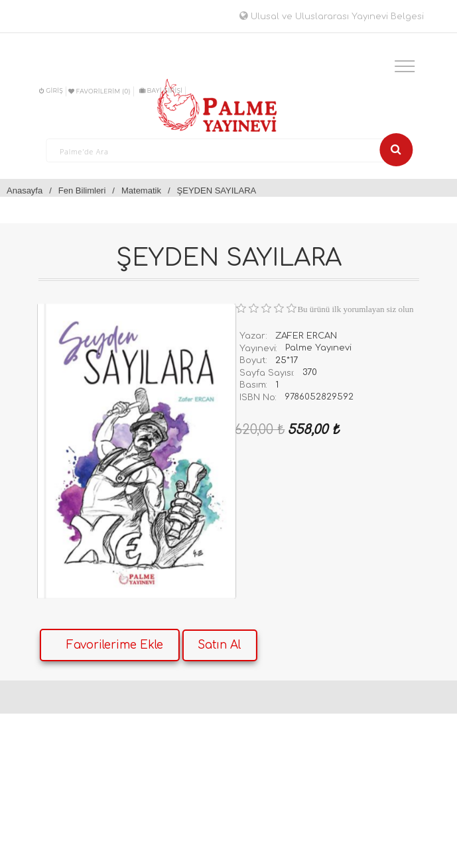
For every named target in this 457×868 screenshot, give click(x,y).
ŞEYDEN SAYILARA (217, 190)
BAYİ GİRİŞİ (161, 90)
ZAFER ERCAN (306, 336)
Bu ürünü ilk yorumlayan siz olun (355, 309)
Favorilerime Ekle (115, 645)
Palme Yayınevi (318, 348)
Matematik (141, 190)
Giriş (51, 90)
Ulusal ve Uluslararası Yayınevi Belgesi (332, 17)
